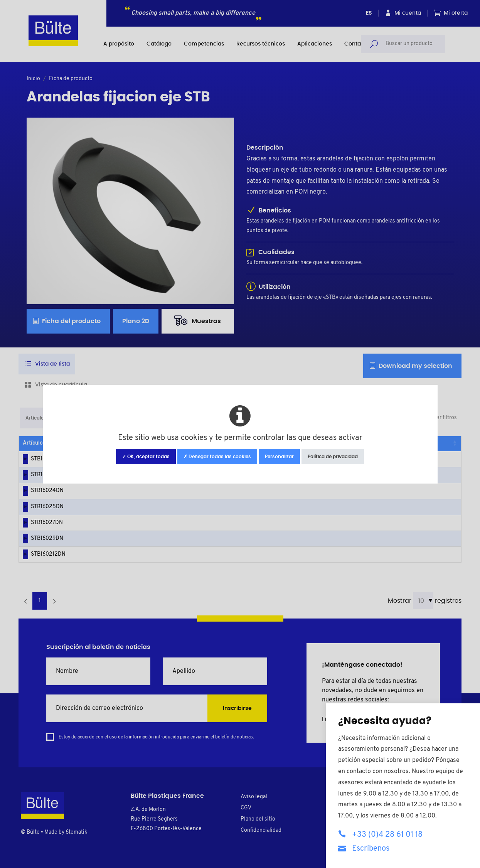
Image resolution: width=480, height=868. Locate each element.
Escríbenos (364, 848)
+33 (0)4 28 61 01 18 (380, 834)
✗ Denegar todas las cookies (217, 457)
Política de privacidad (333, 457)
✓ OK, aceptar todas (146, 457)
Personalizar (279, 457)
